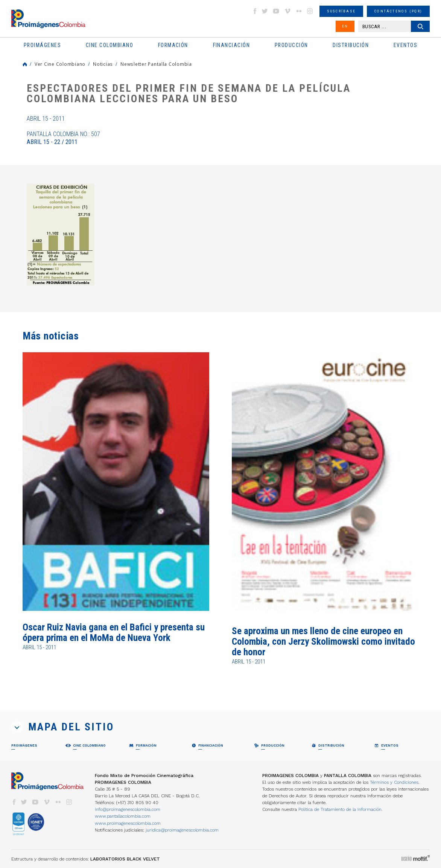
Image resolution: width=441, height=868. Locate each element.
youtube (276, 11)
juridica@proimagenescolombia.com (182, 830)
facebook (255, 11)
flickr (299, 11)
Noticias (103, 64)
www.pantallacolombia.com (123, 816)
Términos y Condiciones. (395, 782)
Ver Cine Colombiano (60, 64)
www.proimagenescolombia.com (128, 823)
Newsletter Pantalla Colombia (156, 64)
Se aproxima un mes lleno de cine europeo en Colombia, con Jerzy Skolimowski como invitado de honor (323, 642)
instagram (310, 11)
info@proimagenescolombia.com (128, 809)
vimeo (287, 11)
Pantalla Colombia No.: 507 (63, 138)
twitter (265, 11)
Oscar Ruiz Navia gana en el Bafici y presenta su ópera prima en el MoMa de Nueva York (114, 632)
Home (25, 64)
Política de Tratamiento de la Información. (341, 809)
